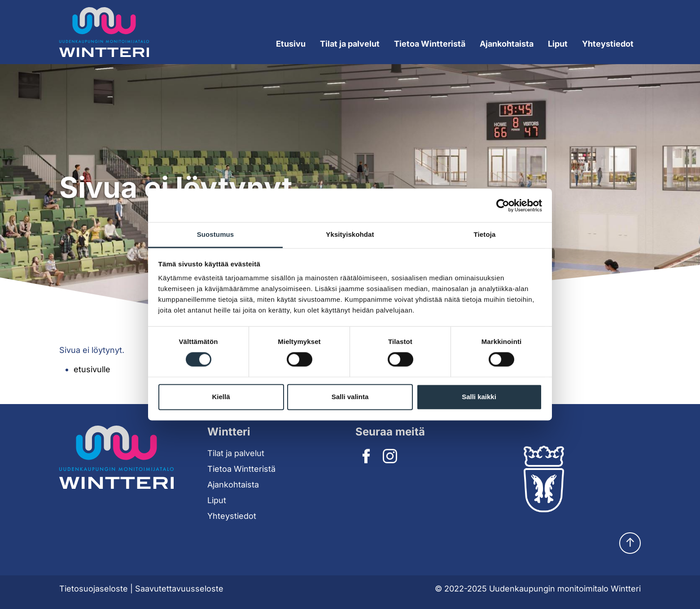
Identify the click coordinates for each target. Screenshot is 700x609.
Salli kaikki (479, 397)
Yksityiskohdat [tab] (350, 234)
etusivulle (92, 369)
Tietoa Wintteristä (241, 469)
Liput (558, 44)
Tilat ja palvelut (236, 453)
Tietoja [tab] (485, 234)
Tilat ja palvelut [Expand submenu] (350, 44)
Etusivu (291, 44)
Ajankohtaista (507, 44)
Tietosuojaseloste (94, 589)
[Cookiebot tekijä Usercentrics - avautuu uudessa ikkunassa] (503, 205)
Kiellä (221, 397)
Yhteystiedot (608, 44)
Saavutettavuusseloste (179, 589)
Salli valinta (350, 397)
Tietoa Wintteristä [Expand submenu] (430, 44)
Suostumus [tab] (216, 234)
